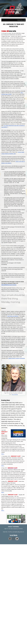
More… (3, 454)
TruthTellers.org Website (13, 316)
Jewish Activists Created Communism (17, 358)
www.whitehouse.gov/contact (9, 285)
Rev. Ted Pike (15, 394)
